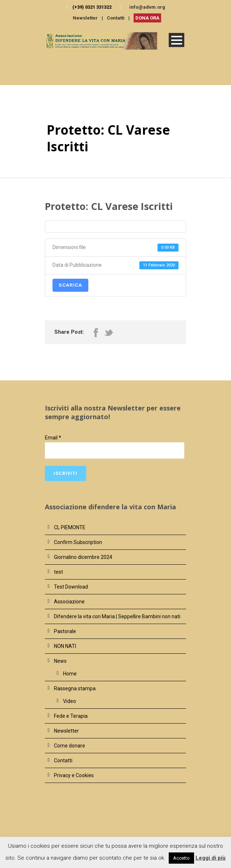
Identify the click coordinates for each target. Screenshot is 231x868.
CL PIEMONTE (70, 527)
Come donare (70, 746)
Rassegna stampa (75, 688)
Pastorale (65, 631)
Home (70, 674)
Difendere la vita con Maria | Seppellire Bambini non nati (117, 616)
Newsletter (85, 18)
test (58, 572)
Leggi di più (211, 858)
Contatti (116, 18)
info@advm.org (147, 7)
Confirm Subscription (78, 542)
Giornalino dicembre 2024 (83, 557)
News (60, 661)
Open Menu (177, 40)
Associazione (69, 602)
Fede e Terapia (71, 716)
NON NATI (65, 646)
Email (53, 438)
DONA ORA (147, 18)
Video (70, 701)
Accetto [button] (181, 858)
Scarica (70, 285)
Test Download (71, 587)
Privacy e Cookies (74, 775)
